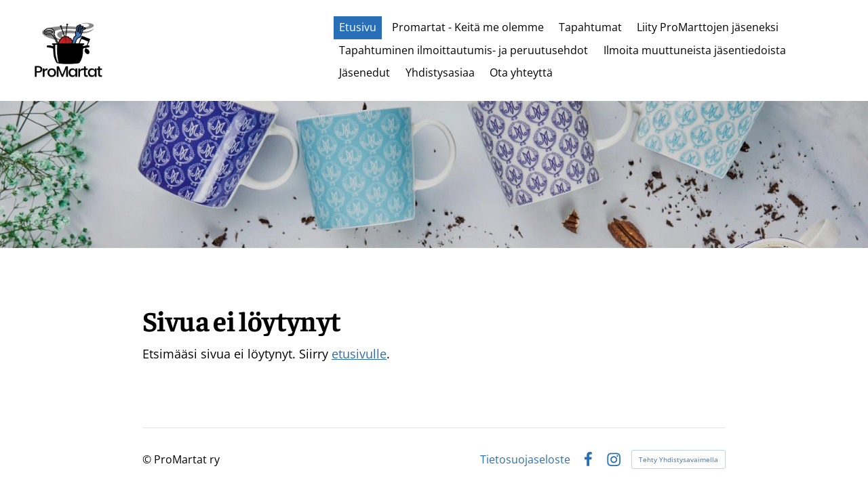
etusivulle (359, 354)
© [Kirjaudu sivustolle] (148, 459)
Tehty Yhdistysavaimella (678, 459)
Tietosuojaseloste (525, 459)
